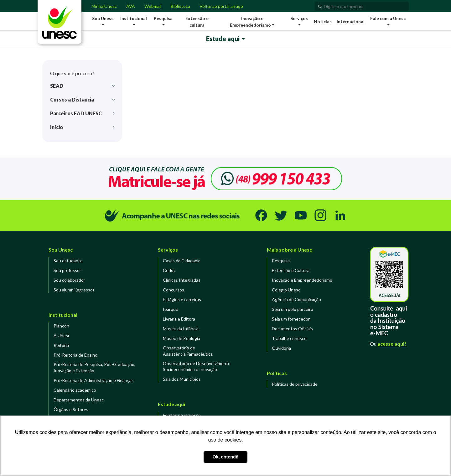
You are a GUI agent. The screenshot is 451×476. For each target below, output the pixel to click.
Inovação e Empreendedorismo (302, 280)
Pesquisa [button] (163, 18)
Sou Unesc (61, 250)
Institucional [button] (134, 18)
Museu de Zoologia (181, 338)
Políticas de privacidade (295, 384)
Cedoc (169, 270)
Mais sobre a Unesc (289, 250)
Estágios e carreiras (182, 299)
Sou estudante (68, 261)
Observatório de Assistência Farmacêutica (188, 351)
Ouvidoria (281, 348)
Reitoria (61, 345)
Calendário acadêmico (75, 390)
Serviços (168, 250)
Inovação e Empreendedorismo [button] (250, 22)
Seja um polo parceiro (293, 309)
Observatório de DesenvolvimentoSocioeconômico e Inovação (197, 366)
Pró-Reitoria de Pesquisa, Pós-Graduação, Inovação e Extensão (94, 367)
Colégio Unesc (286, 290)
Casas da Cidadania (182, 261)
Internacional (351, 21)
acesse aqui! (392, 344)
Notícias (323, 21)
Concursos (174, 290)
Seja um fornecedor (291, 319)
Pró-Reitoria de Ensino (75, 355)
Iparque (171, 309)
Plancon (61, 326)
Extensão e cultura (197, 22)
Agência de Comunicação (296, 299)
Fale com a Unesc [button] (388, 18)
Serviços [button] (299, 18)
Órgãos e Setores (71, 409)
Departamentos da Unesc (79, 400)
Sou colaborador (69, 280)
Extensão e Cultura (291, 270)
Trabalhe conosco (289, 338)
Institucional (63, 315)
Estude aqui (223, 39)
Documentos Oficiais (292, 329)
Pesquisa (281, 261)
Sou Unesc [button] (103, 18)
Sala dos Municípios (182, 379)
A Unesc (62, 335)
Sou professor (67, 270)
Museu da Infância (181, 329)
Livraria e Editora (179, 319)
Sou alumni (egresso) (74, 290)
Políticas (277, 373)
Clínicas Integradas (182, 280)
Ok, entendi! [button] (225, 457)
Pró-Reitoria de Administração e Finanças (94, 380)
